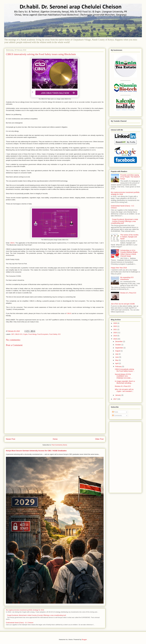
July (117, 354)
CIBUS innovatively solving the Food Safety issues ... (125, 370)
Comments (117, 415)
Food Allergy (32, 334)
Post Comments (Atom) (59, 445)
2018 (115, 339)
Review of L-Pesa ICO (128, 293)
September (119, 348)
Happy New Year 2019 (119, 268)
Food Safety (53, 334)
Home (55, 439)
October (118, 345)
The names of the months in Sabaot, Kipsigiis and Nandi (129, 237)
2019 (115, 336)
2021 (115, 329)
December (119, 341)
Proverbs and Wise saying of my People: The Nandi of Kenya (130, 177)
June (117, 357)
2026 (115, 323)
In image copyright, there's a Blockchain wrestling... (125, 382)
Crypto (25, 334)
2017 (115, 399)
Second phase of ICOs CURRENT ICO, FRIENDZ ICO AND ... (124, 376)
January (118, 395)
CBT (13, 334)
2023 (115, 326)
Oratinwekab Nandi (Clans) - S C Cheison (20, 623)
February (119, 366)
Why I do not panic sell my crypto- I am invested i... (124, 390)
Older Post (99, 439)
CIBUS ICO (18, 334)
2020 (115, 333)
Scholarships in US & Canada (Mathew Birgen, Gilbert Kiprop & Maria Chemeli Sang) (129, 253)
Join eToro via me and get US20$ (123, 304)
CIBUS (12, 243)
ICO (59, 334)
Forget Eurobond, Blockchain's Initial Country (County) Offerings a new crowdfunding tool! (37, 615)
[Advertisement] (55, 416)
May (117, 360)
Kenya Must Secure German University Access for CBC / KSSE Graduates (36, 451)
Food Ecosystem (43, 334)
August (118, 351)
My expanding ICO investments (127, 278)
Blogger (84, 639)
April (117, 363)
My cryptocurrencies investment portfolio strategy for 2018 (25, 610)
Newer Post (11, 439)
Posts (115, 412)
